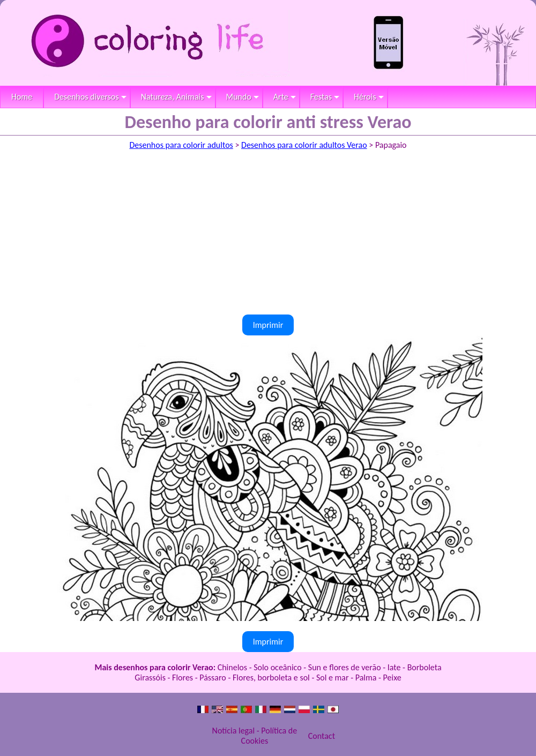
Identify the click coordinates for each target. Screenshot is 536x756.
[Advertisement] (268, 234)
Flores (183, 678)
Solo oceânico (278, 667)
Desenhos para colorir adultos (181, 145)
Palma (366, 678)
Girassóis (150, 678)
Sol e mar (333, 678)
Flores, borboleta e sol (271, 678)
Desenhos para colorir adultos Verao (304, 145)
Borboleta (425, 667)
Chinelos (232, 667)
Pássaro (213, 678)
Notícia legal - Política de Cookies (255, 736)
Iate (394, 667)
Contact (322, 736)
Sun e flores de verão (345, 667)
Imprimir (268, 325)
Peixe (392, 678)
